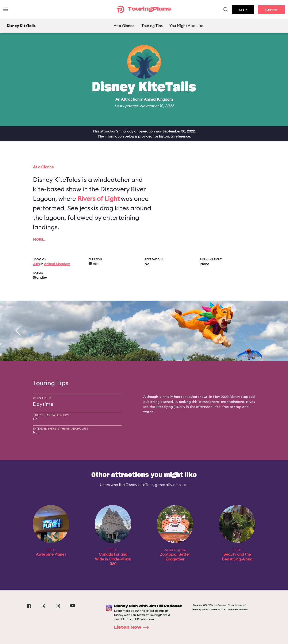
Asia (36, 264)
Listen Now (133, 628)
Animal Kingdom (158, 99)
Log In (243, 10)
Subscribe (271, 10)
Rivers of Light (99, 198)
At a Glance (124, 26)
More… (39, 239)
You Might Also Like (186, 26)
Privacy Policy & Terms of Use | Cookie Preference (220, 610)
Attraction (130, 99)
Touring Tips (152, 26)
